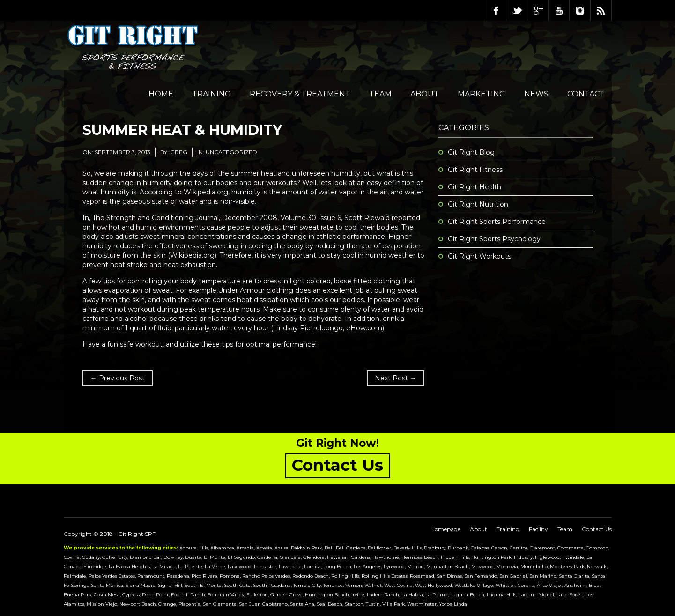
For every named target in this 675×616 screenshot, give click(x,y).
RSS (601, 10)
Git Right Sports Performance (497, 222)
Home (161, 94)
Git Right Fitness (475, 170)
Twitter (517, 10)
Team (380, 94)
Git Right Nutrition (478, 204)
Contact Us (597, 529)
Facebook (496, 10)
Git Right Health (475, 187)
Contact (586, 94)
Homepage (445, 529)
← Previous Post (118, 378)
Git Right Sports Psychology (494, 239)
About (425, 94)
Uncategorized (231, 152)
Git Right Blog (471, 152)
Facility (538, 529)
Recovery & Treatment (300, 94)
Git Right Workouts (479, 256)
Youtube (559, 10)
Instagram (580, 10)
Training (211, 94)
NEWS (536, 94)
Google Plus (538, 10)
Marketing (482, 94)
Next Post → (396, 378)
